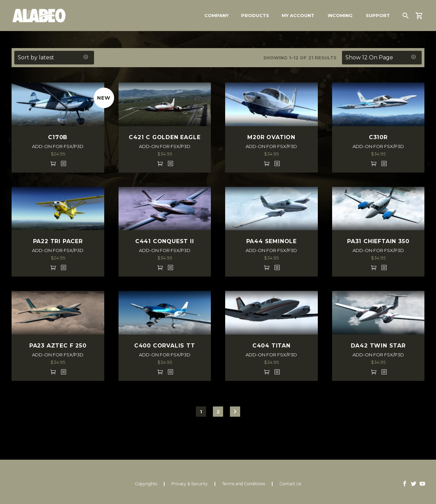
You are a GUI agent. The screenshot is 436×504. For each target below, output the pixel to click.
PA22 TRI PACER (58, 241)
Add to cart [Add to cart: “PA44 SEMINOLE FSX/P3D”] (267, 267)
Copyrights (146, 484)
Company (216, 15)
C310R (378, 137)
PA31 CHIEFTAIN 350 (378, 241)
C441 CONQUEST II (165, 241)
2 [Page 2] (218, 412)
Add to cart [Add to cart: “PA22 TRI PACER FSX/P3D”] (53, 267)
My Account (298, 15)
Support (378, 15)
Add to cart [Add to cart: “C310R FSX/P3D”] (374, 163)
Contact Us (290, 484)
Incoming (340, 15)
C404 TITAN (271, 346)
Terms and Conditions (244, 484)
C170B (58, 137)
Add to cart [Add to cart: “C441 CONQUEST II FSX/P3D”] (160, 267)
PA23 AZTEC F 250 (58, 346)
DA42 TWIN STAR (378, 346)
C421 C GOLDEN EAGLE (165, 137)
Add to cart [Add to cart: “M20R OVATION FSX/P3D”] (267, 163)
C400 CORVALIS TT (165, 346)
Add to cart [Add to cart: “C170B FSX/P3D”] (53, 163)
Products (255, 15)
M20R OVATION (271, 137)
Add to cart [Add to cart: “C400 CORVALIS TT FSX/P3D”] (160, 372)
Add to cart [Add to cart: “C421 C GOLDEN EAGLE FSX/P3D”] (160, 163)
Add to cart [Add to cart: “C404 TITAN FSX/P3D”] (267, 372)
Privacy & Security (190, 484)
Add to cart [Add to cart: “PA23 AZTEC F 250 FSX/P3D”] (53, 372)
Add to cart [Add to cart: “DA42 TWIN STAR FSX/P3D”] (374, 372)
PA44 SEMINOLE (271, 241)
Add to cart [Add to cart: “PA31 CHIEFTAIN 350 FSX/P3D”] (374, 267)
